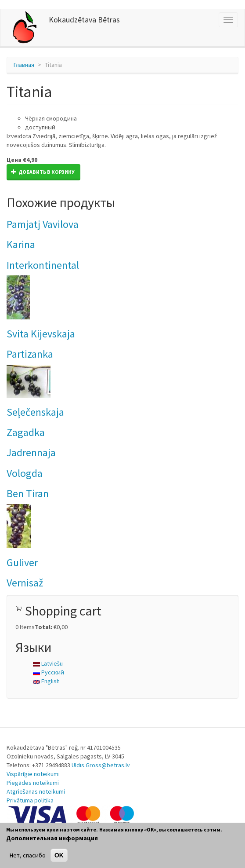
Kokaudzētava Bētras (84, 20)
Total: (43, 627)
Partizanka (30, 354)
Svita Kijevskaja (41, 334)
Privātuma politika (30, 800)
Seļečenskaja (35, 412)
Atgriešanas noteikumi (36, 791)
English (46, 681)
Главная (24, 65)
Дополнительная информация (52, 838)
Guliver (22, 562)
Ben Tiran (28, 493)
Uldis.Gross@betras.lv (101, 765)
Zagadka (26, 432)
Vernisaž (25, 583)
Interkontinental (43, 265)
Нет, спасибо (28, 855)
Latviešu (48, 663)
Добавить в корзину (43, 172)
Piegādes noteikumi (33, 783)
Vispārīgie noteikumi (33, 774)
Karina (21, 244)
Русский (49, 672)
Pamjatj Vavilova (43, 224)
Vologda (25, 473)
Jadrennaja (31, 452)
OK (59, 855)
